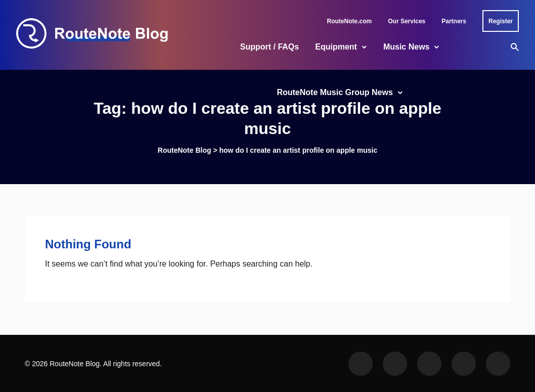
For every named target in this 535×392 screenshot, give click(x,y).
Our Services (407, 21)
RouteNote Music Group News (335, 92)
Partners (454, 21)
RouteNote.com (350, 21)
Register (501, 21)
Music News (407, 47)
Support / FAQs (270, 47)
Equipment (336, 47)
